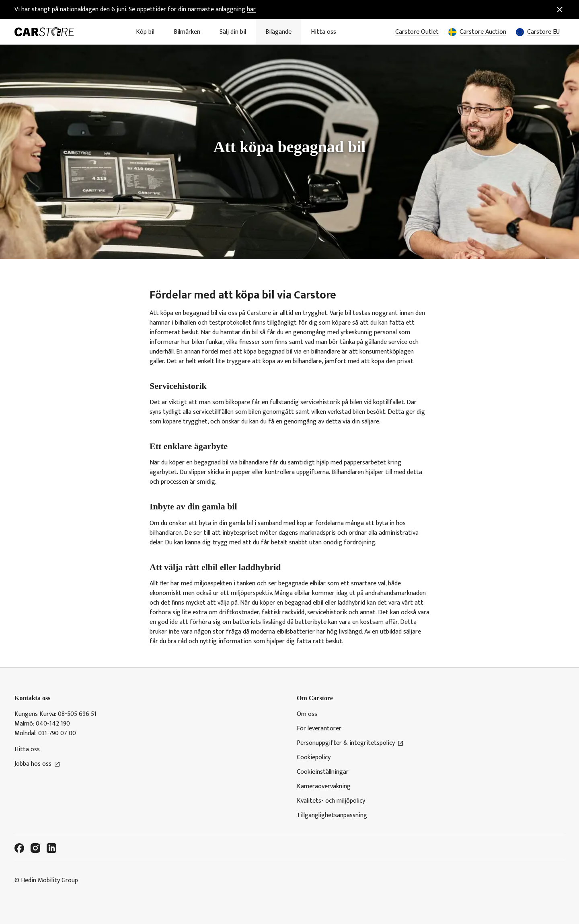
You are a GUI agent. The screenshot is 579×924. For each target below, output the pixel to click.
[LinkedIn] (51, 848)
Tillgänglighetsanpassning (332, 816)
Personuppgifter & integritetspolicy (350, 743)
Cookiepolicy (314, 758)
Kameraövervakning (324, 787)
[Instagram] (35, 848)
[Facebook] (19, 848)
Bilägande (278, 32)
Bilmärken (187, 32)
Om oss (307, 714)
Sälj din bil (233, 32)
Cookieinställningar (323, 772)
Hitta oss (323, 32)
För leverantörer (319, 729)
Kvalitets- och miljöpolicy (331, 801)
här (251, 9)
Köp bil (145, 32)
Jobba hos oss (37, 764)
